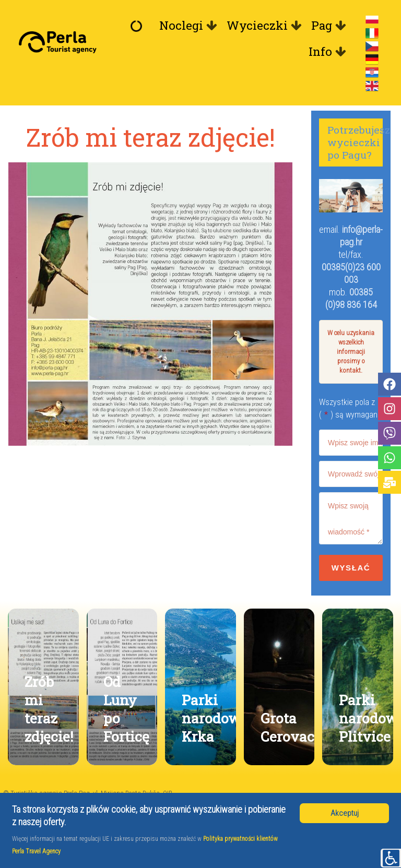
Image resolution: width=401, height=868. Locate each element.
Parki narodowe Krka (215, 718)
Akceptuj (345, 813)
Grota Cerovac (287, 727)
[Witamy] (139, 26)
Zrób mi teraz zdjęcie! (49, 709)
